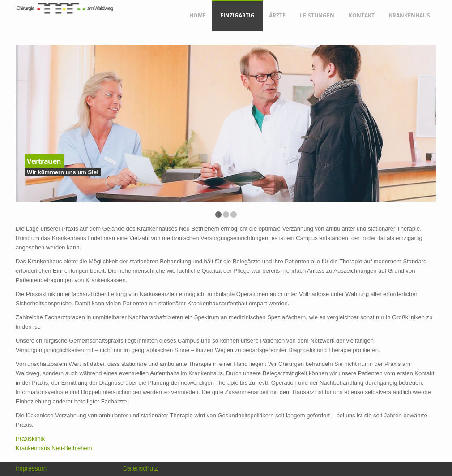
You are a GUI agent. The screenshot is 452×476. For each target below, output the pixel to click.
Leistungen (317, 15)
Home (198, 15)
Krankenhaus (409, 15)
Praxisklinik (30, 439)
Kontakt (362, 15)
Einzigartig (237, 15)
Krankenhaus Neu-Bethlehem (54, 448)
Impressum (31, 468)
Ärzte (277, 15)
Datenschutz (141, 468)
